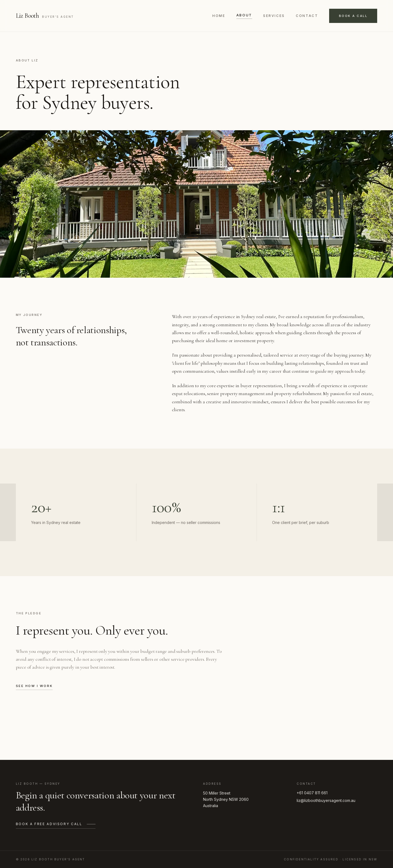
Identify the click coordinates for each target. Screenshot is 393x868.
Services (274, 16)
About (244, 15)
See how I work (34, 686)
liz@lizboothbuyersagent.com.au (326, 800)
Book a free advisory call (56, 824)
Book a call (353, 16)
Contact (307, 16)
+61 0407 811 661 (312, 793)
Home (219, 16)
